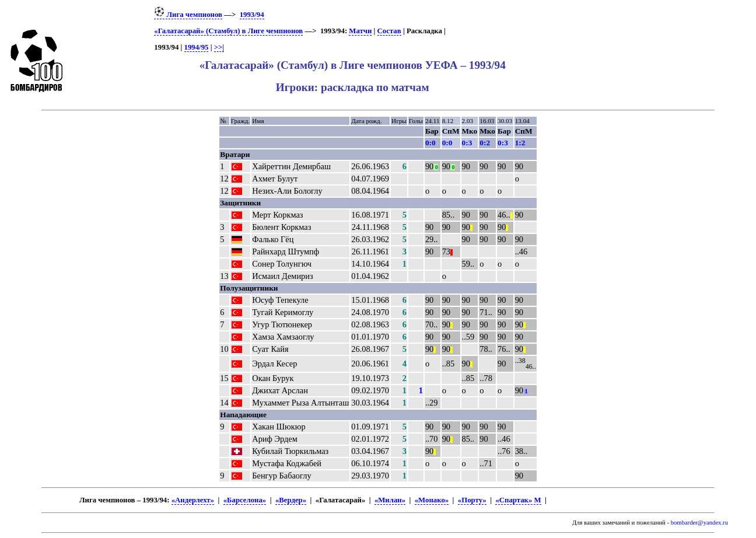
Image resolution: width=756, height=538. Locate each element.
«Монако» (432, 500)
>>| (219, 47)
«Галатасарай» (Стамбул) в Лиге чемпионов (228, 31)
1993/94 (252, 15)
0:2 (485, 143)
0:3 (467, 143)
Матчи (360, 31)
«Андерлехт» (193, 500)
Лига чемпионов (188, 15)
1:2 (520, 143)
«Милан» (390, 500)
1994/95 (197, 47)
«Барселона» (245, 500)
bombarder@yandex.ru (699, 523)
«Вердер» (291, 500)
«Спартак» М (518, 500)
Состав (389, 31)
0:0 (430, 143)
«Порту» (472, 500)
